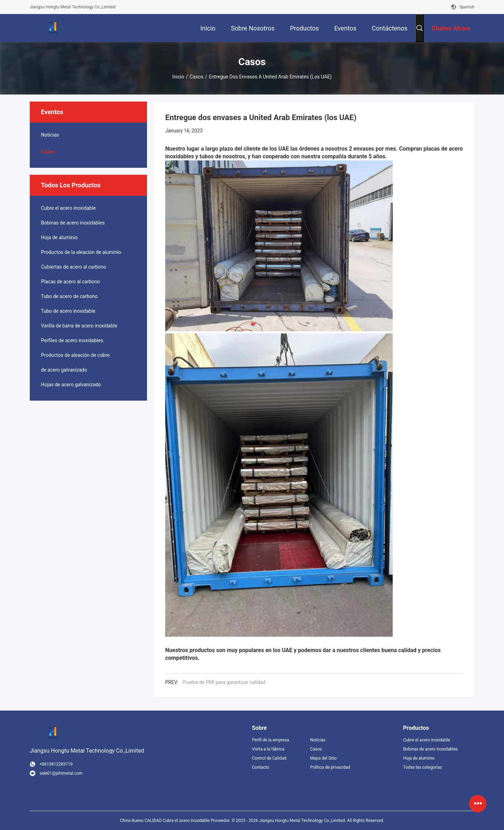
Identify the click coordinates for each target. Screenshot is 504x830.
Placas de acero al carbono (70, 282)
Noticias (50, 135)
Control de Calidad (269, 758)
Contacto (261, 767)
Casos (197, 77)
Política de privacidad (330, 767)
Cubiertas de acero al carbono (73, 267)
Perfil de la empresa (271, 740)
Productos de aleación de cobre (75, 355)
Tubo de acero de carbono (69, 296)
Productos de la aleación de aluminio (81, 252)
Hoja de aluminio (59, 237)
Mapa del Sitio (323, 758)
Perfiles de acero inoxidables (72, 340)
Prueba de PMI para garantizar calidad (224, 682)
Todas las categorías (423, 767)
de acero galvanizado (64, 370)
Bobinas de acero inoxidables (73, 223)
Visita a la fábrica (268, 749)
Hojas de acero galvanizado (71, 385)
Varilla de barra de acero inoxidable (79, 326)
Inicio (178, 77)
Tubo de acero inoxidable (68, 311)
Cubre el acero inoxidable (68, 208)
